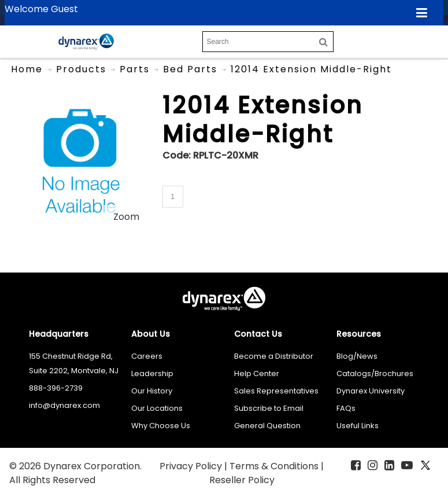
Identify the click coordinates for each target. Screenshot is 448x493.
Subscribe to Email (269, 408)
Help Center (257, 374)
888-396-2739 (56, 388)
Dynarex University (371, 391)
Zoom (126, 217)
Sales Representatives (276, 391)
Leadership (152, 374)
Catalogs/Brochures (375, 374)
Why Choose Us (161, 426)
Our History (152, 391)
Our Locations (157, 408)
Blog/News (357, 356)
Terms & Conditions (275, 466)
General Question (267, 426)
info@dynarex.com (64, 405)
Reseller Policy (242, 480)
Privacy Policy (192, 466)
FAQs (346, 408)
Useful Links (358, 426)
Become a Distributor (274, 356)
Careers (147, 356)
